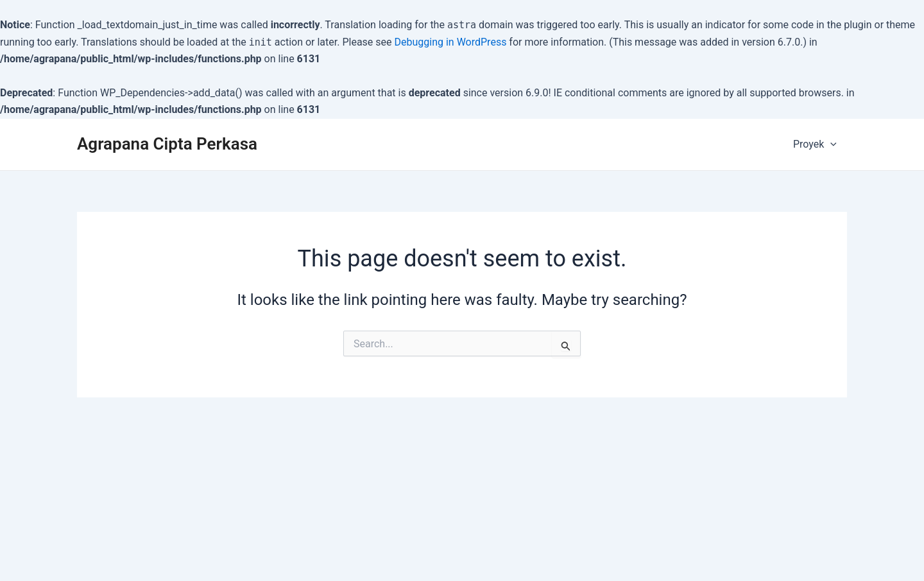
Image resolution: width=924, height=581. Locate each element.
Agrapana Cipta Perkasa (167, 144)
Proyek (815, 144)
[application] (830, 144)
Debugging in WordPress (451, 42)
